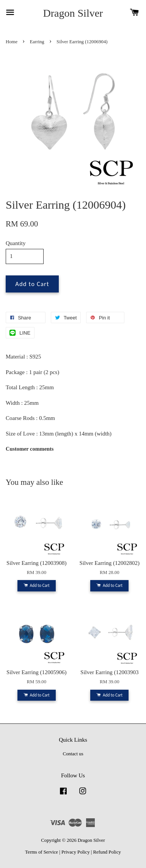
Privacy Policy (76, 852)
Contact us (73, 754)
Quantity (16, 243)
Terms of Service (42, 852)
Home (12, 42)
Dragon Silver (73, 13)
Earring (37, 42)
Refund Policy (107, 852)
